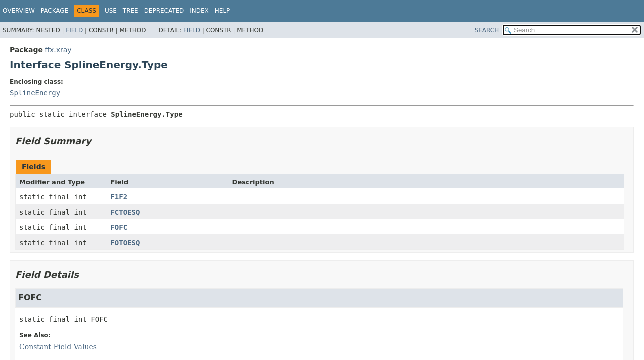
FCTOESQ (125, 212)
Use (111, 11)
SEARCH (487, 30)
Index (199, 11)
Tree (131, 11)
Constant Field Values (58, 347)
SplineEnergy (35, 93)
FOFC (119, 227)
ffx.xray (58, 50)
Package (55, 11)
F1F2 (119, 197)
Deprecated (164, 11)
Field (74, 30)
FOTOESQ (125, 243)
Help (223, 11)
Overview (19, 11)
